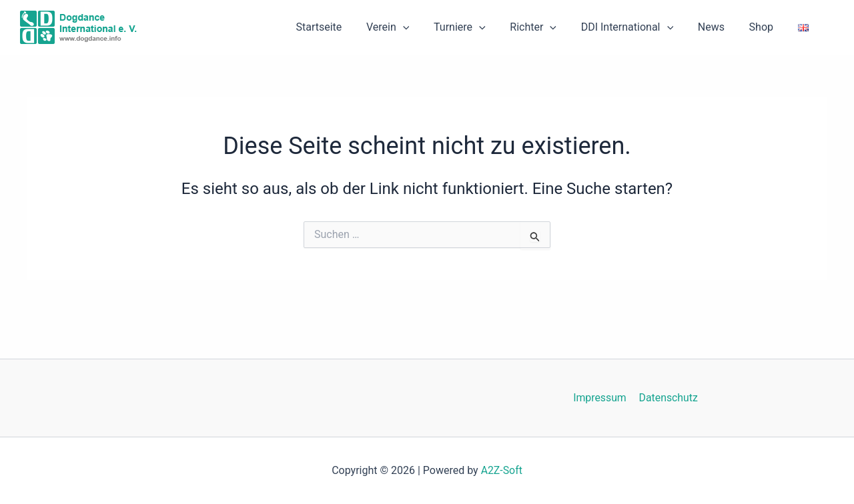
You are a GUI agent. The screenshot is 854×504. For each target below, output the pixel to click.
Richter (547, 27)
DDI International (638, 27)
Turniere (477, 27)
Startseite (342, 27)
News (719, 27)
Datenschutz (668, 398)
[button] (423, 27)
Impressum (601, 398)
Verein (408, 27)
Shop (766, 27)
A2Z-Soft (501, 470)
